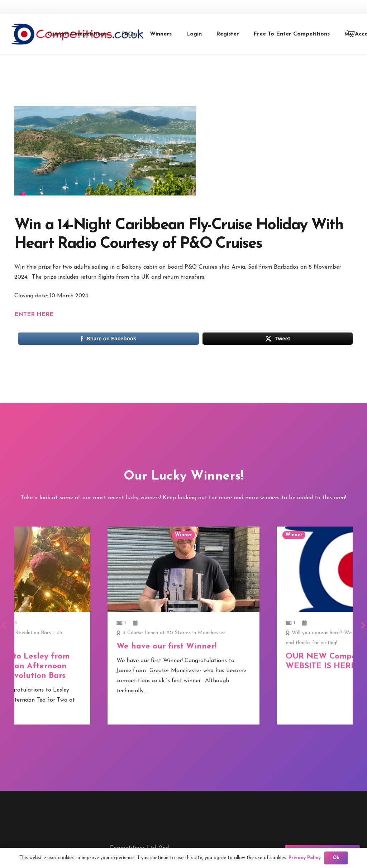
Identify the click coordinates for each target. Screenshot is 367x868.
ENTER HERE (34, 315)
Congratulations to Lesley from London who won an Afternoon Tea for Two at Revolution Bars (178, 666)
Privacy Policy (305, 858)
